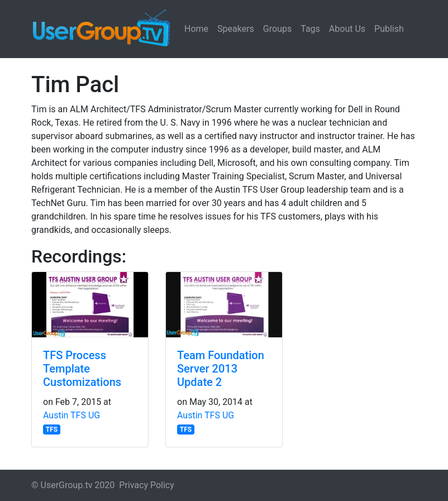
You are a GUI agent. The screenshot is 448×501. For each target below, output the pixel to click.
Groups (277, 29)
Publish (389, 29)
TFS (52, 430)
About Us (347, 29)
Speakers (236, 29)
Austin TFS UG (72, 415)
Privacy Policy (147, 485)
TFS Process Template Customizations (82, 369)
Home (196, 29)
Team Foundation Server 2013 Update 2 (221, 369)
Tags (310, 29)
